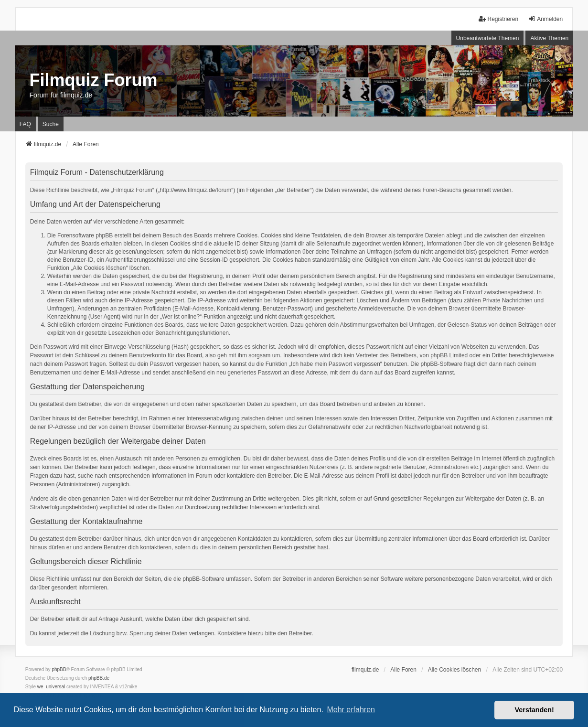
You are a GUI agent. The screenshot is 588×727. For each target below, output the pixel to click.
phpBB (59, 669)
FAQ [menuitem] (25, 124)
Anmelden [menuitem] (545, 19)
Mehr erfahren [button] (351, 710)
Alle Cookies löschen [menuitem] (454, 670)
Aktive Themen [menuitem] (549, 38)
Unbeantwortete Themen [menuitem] (488, 38)
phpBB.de (99, 678)
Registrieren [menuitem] (498, 19)
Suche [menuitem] (51, 124)
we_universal (51, 687)
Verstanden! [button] (535, 710)
